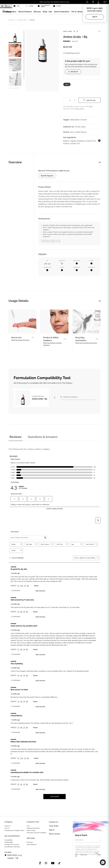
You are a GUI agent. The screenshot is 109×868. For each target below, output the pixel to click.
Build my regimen (47, 176)
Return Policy (31, 830)
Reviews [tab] (16, 437)
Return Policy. (80, 109)
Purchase (30, 842)
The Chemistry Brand (44, 6)
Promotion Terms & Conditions (37, 833)
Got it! (95, 17)
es (15, 858)
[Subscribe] (100, 840)
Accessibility (8, 840)
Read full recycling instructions (86, 343)
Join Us (7, 828)
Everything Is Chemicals (12, 847)
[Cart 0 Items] (105, 2)
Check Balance (32, 844)
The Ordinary (6, 6)
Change (20, 855)
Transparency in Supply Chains (14, 830)
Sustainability (9, 842)
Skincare (11, 20)
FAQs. (91, 106)
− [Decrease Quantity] (66, 100)
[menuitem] (6, 6)
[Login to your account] (99, 2)
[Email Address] (88, 840)
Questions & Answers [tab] (43, 437)
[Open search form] (87, 2)
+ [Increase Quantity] (75, 100)
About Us (7, 826)
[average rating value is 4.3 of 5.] (69, 41)
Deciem (57, 6)
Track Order (54, 826)
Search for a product (70, 397)
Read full (20, 340)
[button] (25, 12)
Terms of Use (84, 855)
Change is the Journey (12, 844)
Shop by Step (22, 20)
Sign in (52, 830)
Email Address (79, 840)
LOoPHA (30, 6)
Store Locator (55, 834)
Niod (17, 6)
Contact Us (53, 822)
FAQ (28, 826)
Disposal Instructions (33, 828)
